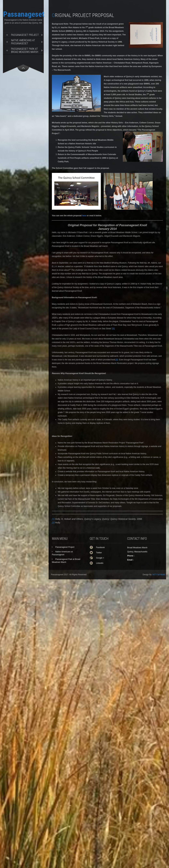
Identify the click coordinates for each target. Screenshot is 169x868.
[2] (53, 523)
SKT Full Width (159, 575)
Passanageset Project (25, 35)
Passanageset (24, 14)
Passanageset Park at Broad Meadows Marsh (25, 50)
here (84, 216)
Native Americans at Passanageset (23, 42)
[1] (53, 519)
